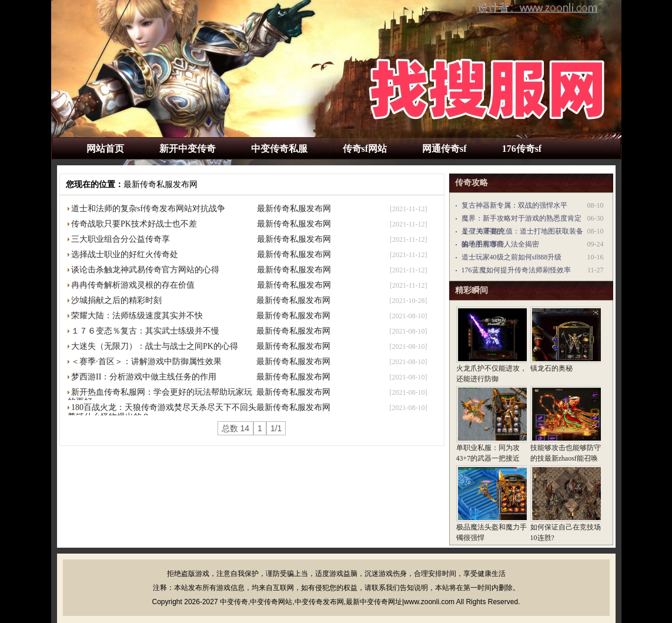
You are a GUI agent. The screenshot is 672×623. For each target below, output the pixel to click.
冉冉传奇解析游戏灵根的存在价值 (133, 285)
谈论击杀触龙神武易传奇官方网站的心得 (145, 270)
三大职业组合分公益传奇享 (121, 239)
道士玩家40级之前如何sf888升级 (512, 257)
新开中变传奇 (188, 149)
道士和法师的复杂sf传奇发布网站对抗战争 (148, 209)
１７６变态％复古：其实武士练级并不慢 (145, 331)
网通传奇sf (444, 149)
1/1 (276, 428)
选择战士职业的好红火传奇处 (125, 254)
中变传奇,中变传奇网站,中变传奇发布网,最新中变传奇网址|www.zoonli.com (337, 602)
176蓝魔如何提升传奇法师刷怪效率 (516, 270)
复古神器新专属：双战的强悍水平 (514, 205)
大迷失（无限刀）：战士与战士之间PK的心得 (155, 346)
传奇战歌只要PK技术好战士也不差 (134, 224)
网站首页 (105, 149)
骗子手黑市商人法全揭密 (500, 244)
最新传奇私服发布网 (161, 184)
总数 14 (235, 428)
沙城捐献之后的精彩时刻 (116, 300)
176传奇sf (522, 149)
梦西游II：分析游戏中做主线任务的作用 (144, 377)
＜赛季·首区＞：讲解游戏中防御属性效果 (146, 362)
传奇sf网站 (365, 149)
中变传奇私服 (279, 149)
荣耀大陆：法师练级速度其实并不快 (137, 316)
